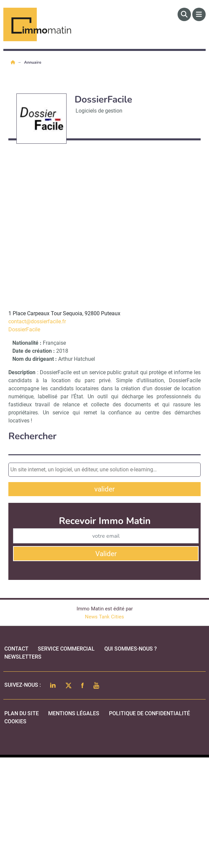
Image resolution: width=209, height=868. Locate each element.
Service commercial (66, 649)
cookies (15, 721)
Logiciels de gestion (99, 111)
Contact (16, 649)
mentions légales (74, 713)
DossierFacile (24, 329)
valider (104, 489)
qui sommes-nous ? (131, 649)
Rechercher (32, 436)
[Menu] (199, 14)
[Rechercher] (184, 14)
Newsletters (23, 657)
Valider (106, 554)
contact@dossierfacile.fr (37, 321)
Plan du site (22, 713)
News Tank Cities (104, 617)
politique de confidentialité (149, 713)
